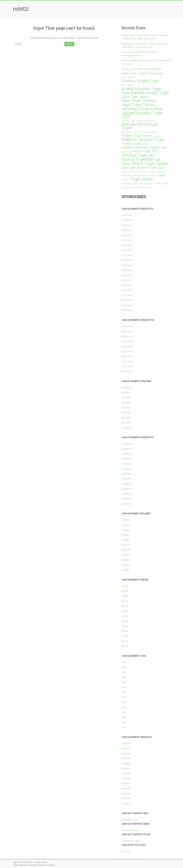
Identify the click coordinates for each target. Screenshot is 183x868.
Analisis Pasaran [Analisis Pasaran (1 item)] (128, 85)
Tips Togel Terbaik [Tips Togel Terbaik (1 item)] (140, 176)
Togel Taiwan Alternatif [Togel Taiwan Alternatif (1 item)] (130, 184)
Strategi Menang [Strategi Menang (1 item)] (127, 172)
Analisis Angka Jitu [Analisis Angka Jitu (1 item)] (129, 77)
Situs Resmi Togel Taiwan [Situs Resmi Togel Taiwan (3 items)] (145, 164)
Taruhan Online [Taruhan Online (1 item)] (127, 176)
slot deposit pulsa (130, 841)
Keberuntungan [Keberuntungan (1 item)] (150, 121)
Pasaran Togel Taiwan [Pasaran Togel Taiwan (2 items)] (137, 136)
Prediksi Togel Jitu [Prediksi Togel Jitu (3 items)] (138, 155)
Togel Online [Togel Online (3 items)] (141, 179)
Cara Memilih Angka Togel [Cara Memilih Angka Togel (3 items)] (145, 93)
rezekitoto (127, 444)
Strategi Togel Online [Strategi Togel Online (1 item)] (157, 172)
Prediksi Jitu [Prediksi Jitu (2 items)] (158, 148)
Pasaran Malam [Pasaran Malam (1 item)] (152, 132)
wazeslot (126, 743)
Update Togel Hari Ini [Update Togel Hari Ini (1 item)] (143, 187)
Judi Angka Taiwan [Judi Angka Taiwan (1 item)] (128, 121)
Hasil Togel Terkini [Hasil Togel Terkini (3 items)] (138, 105)
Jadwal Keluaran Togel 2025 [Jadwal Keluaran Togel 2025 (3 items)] (142, 115)
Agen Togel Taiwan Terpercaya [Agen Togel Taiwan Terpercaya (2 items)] (142, 73)
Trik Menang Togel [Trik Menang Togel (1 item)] (128, 187)
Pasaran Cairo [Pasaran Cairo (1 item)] (140, 132)
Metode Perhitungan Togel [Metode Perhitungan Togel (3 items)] (140, 126)
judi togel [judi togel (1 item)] (140, 121)
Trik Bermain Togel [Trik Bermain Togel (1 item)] (161, 184)
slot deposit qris (130, 820)
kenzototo (127, 215)
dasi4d (125, 586)
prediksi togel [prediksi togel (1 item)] (126, 152)
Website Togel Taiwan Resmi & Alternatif (142, 69)
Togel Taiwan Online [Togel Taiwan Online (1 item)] (146, 184)
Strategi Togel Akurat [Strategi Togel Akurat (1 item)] (142, 172)
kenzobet (126, 388)
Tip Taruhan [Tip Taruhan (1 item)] (153, 176)
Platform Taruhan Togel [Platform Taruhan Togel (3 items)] (143, 140)
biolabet (126, 520)
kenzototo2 (127, 326)
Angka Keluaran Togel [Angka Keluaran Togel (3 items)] (141, 89)
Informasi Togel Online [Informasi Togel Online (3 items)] (142, 109)
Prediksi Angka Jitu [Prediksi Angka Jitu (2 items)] (135, 144)
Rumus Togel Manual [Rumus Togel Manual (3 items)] (141, 159)
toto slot (126, 851)
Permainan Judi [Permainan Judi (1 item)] (159, 136)
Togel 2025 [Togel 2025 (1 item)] (125, 180)
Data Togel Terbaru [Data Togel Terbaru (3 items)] (139, 101)
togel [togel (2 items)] (162, 175)
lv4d (124, 662)
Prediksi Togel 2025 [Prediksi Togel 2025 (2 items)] (145, 151)
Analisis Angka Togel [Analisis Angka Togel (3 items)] (140, 81)
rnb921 (21, 9)
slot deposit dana (130, 830)
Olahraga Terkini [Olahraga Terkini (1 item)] (127, 132)
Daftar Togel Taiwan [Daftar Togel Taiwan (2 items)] (135, 97)
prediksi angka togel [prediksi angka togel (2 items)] (135, 148)
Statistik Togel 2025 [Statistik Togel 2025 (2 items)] (151, 168)
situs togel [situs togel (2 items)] (129, 168)
